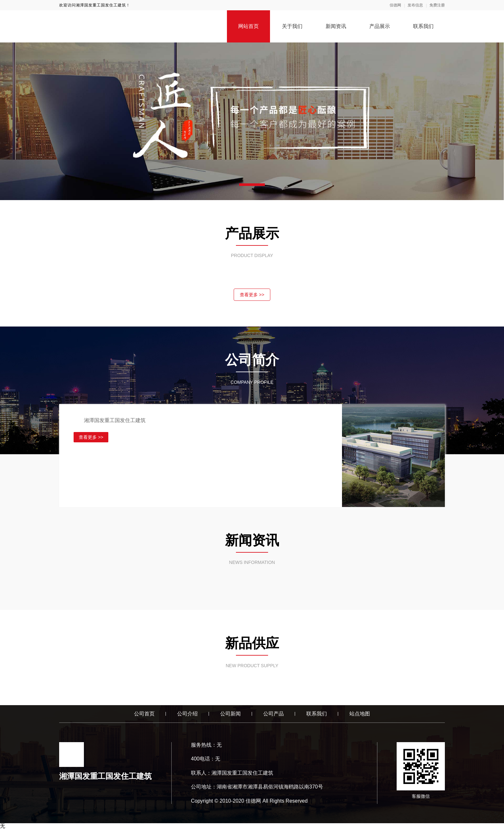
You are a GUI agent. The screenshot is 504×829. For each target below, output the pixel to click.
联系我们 (423, 26)
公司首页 (144, 714)
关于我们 (292, 26)
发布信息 (415, 5)
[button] (252, 185)
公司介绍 (187, 714)
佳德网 (395, 5)
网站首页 (248, 26)
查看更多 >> (252, 295)
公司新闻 (230, 714)
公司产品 (274, 714)
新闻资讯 (336, 26)
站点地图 (360, 714)
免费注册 (437, 5)
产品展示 (380, 26)
